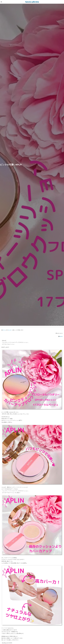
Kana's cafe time (32, 2)
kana (61, 336)
